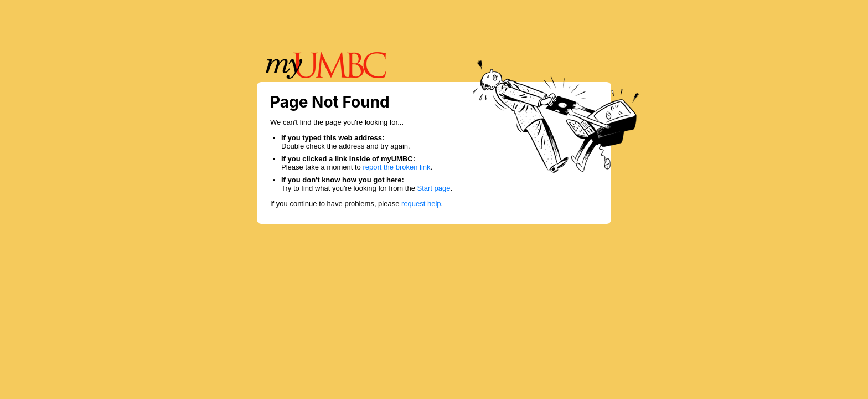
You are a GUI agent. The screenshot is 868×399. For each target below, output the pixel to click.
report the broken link (396, 167)
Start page (434, 188)
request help (421, 204)
